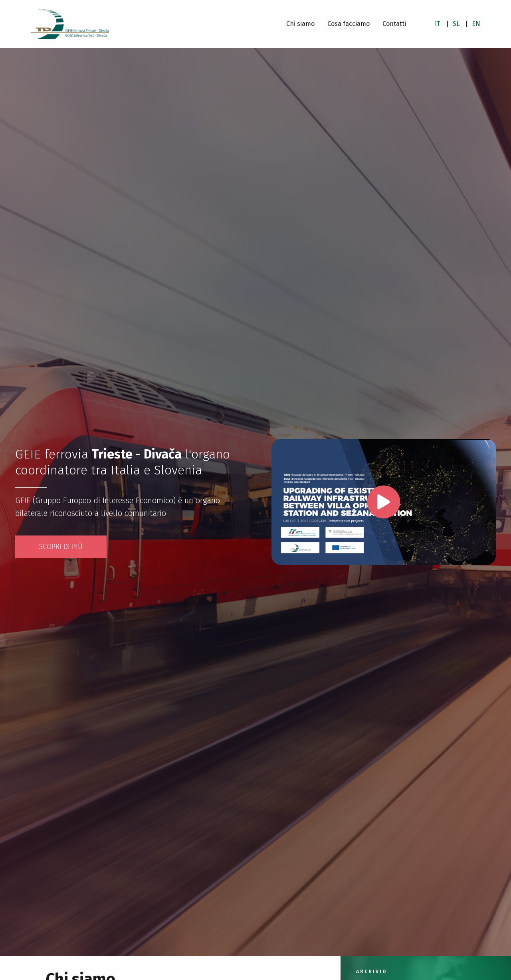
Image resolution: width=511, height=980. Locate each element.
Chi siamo (300, 24)
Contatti (394, 24)
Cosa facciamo (349, 24)
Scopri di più (61, 547)
